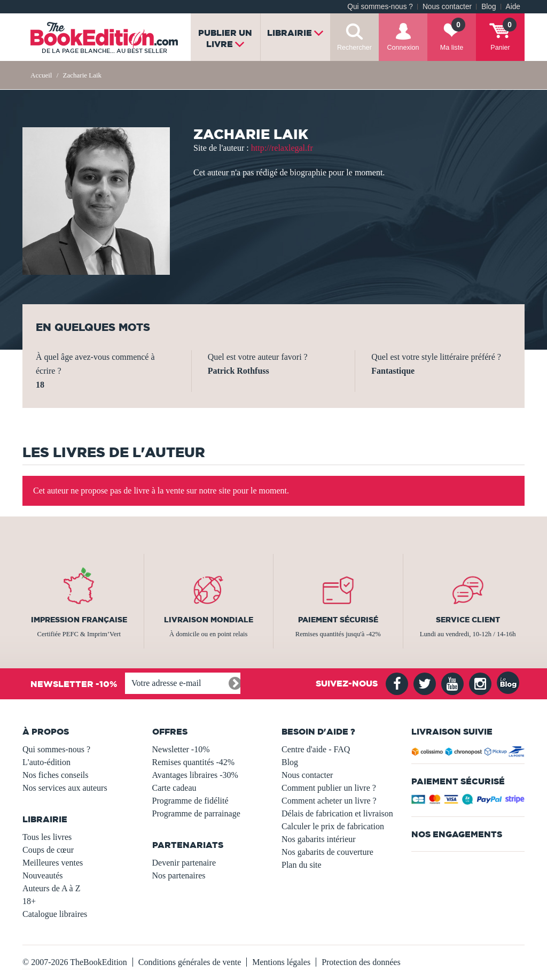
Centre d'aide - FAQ (316, 749)
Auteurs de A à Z (51, 888)
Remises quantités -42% (194, 762)
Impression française (79, 620)
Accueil (41, 75)
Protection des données (361, 962)
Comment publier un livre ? (329, 788)
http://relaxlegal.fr (282, 148)
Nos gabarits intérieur (319, 839)
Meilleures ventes (53, 863)
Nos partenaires (179, 875)
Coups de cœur (48, 850)
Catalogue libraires (55, 914)
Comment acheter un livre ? (329, 801)
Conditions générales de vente (190, 962)
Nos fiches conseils (56, 775)
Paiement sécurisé (338, 620)
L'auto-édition (46, 762)
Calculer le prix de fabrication (333, 826)
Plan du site (302, 865)
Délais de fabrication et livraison (337, 813)
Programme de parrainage (196, 813)
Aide (513, 7)
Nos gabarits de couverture (327, 852)
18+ (29, 901)
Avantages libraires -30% (195, 775)
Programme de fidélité (190, 801)
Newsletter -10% (181, 749)
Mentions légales (281, 962)
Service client (468, 620)
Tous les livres (47, 837)
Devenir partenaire (184, 863)
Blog (489, 7)
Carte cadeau (174, 788)
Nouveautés (43, 875)
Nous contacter (447, 7)
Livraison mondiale (209, 620)
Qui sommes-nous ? (380, 7)
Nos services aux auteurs (65, 788)
